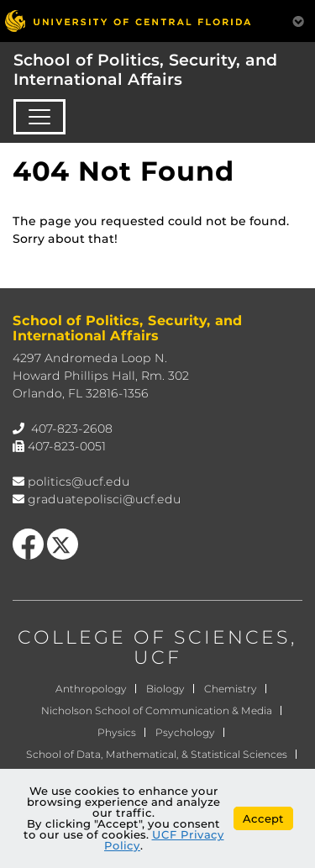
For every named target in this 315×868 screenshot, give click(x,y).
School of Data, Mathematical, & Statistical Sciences (157, 754)
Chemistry (231, 689)
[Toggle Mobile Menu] (298, 20)
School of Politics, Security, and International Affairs (145, 70)
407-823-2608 (72, 429)
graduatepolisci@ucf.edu (105, 499)
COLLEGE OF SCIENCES (154, 637)
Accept (263, 818)
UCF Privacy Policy (164, 840)
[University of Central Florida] (128, 21)
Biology (165, 689)
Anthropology (91, 689)
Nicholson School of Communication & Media (157, 710)
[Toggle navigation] (39, 117)
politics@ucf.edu (79, 481)
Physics (117, 732)
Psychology (185, 732)
